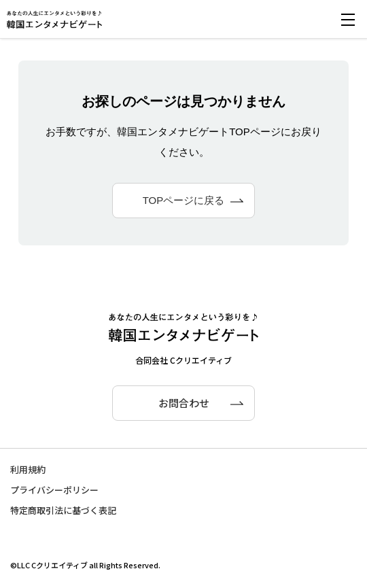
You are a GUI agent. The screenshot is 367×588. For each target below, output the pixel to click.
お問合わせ (184, 403)
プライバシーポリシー (54, 490)
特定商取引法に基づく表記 (63, 510)
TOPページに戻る (184, 200)
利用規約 (28, 469)
